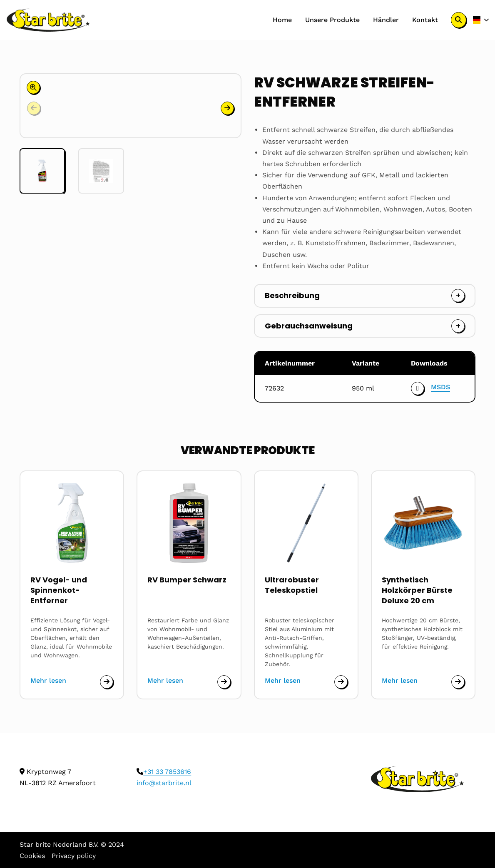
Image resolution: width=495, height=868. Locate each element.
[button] (227, 108)
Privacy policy (74, 856)
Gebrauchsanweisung (309, 326)
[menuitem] (282, 20)
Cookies (32, 856)
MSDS (440, 387)
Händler (386, 20)
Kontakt (425, 20)
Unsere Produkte (332, 20)
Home (282, 20)
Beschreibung (292, 295)
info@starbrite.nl (164, 783)
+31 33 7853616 (167, 772)
